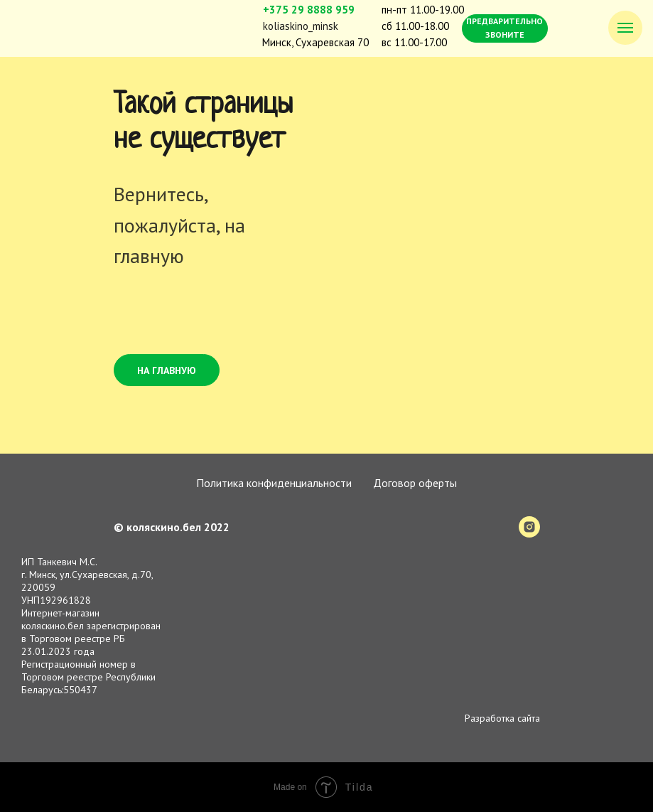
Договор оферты (415, 483)
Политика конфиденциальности (274, 483)
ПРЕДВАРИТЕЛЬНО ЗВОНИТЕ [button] (504, 28)
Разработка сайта (502, 718)
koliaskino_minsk (301, 26)
